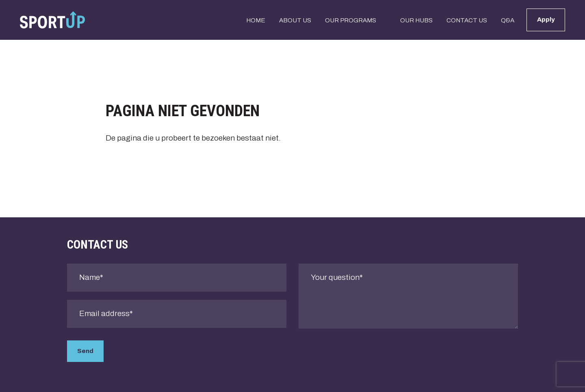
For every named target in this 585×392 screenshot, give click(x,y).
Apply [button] (546, 19)
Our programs (351, 20)
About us (295, 20)
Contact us (467, 20)
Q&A (508, 20)
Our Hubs (416, 20)
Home (256, 20)
